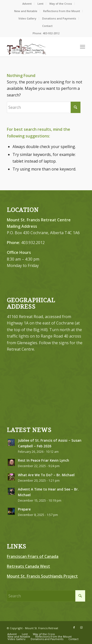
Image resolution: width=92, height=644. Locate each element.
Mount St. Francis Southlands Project (42, 576)
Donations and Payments (59, 18)
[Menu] (83, 47)
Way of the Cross (61, 4)
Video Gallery (27, 18)
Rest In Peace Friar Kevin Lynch (44, 460)
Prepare (24, 509)
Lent (40, 4)
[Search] (44, 107)
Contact (47, 26)
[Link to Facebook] (74, 627)
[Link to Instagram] (81, 627)
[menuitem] (27, 4)
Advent (27, 4)
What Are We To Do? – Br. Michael (46, 475)
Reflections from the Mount (62, 11)
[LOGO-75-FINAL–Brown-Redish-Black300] (38, 47)
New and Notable (26, 11)
